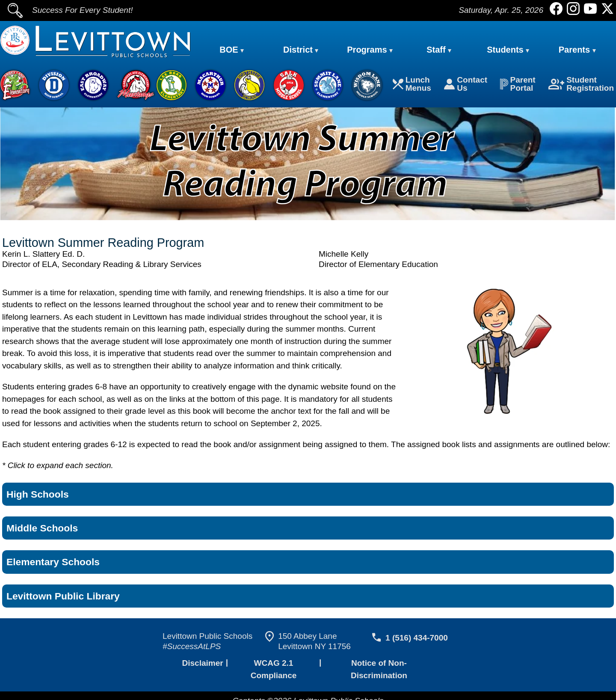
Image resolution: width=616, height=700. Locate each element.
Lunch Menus (414, 85)
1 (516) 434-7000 (415, 639)
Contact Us (466, 85)
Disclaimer (202, 665)
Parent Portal (518, 85)
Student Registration (582, 85)
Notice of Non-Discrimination (379, 665)
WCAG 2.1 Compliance (272, 665)
